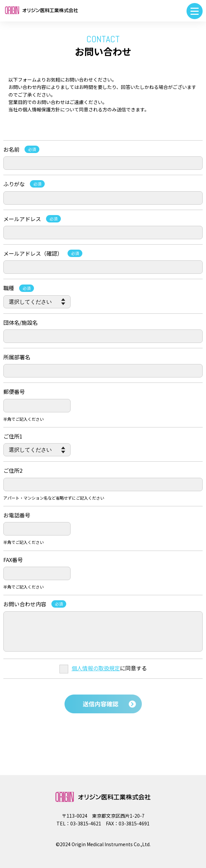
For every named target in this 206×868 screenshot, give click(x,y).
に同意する (103, 668)
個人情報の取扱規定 (96, 668)
